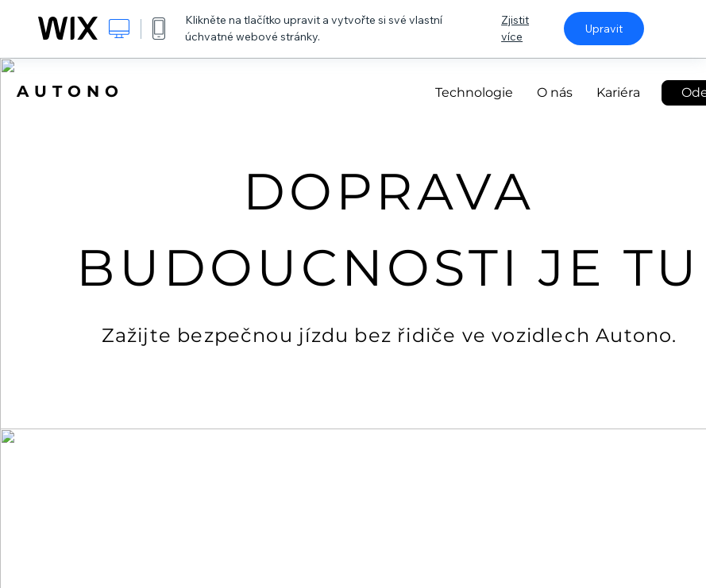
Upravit (604, 29)
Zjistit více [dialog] (515, 28)
